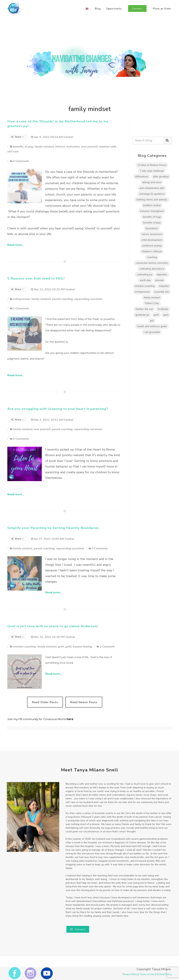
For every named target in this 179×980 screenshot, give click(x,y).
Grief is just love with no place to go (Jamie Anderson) (53, 626)
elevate (159, 280)
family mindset (44, 147)
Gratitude (163, 309)
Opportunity (114, 9)
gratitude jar (142, 315)
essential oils (162, 292)
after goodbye (161, 177)
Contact (78, 929)
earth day (145, 280)
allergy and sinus (152, 182)
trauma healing (83, 647)
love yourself (89, 147)
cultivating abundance (152, 269)
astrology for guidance (152, 194)
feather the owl (144, 309)
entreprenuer (22, 299)
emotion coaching (24, 647)
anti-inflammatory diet (152, 188)
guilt (68, 647)
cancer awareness (152, 234)
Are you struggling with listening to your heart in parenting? (58, 409)
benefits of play (23, 147)
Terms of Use (147, 974)
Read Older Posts (45, 702)
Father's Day (152, 303)
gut (152, 321)
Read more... (16, 245)
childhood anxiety (152, 246)
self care (13, 152)
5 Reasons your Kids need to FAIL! (36, 278)
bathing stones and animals (152, 200)
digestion (162, 275)
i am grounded (152, 332)
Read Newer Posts (84, 702)
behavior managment (152, 211)
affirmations (142, 177)
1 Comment (106, 647)
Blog (98, 9)
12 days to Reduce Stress (152, 165)
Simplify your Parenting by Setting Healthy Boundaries (53, 528)
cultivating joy (145, 275)
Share (17, 137)
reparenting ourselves (88, 299)
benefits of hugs (152, 217)
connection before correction (152, 263)
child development (152, 240)
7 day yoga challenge (152, 171)
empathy (164, 286)
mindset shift (108, 147)
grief (61, 647)
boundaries (152, 228)
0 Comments (20, 161)
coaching (152, 257)
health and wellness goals (152, 326)
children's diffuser (152, 251)
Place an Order (162, 9)
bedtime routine (152, 205)
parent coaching (62, 299)
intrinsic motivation (67, 147)
